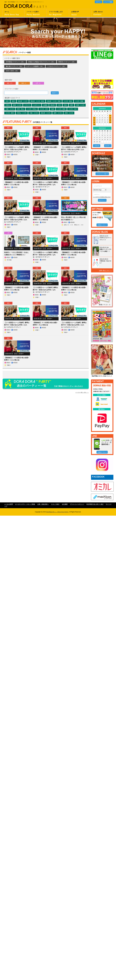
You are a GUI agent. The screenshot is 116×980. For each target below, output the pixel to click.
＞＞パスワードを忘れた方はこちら (102, 197)
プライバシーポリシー (77, 504)
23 (110, 120)
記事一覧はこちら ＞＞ (106, 271)
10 (94, 118)
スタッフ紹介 (55, 504)
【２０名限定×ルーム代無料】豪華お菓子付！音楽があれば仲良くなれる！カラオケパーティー (17, 149)
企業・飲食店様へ (43, 504)
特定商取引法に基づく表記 (95, 504)
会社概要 (65, 504)
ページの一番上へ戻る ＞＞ (82, 392)
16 (110, 118)
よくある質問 (9, 504)
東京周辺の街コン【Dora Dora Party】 (58, 512)
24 (94, 122)
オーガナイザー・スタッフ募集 (25, 504)
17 (94, 120)
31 (94, 124)
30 (110, 122)
